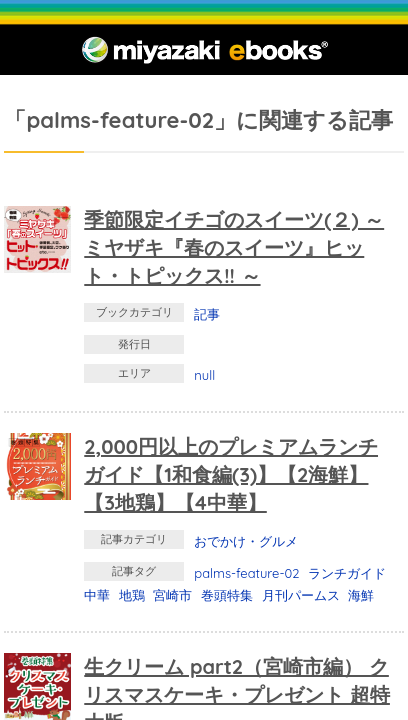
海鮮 (361, 595)
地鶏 (132, 595)
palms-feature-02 (246, 573)
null (204, 375)
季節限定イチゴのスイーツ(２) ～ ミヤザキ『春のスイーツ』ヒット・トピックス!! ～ (234, 247)
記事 (207, 314)
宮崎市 (172, 595)
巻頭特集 (227, 595)
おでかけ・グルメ (246, 541)
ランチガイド (347, 573)
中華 (97, 595)
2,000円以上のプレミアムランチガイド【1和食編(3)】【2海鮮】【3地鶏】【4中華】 (231, 474)
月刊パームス (301, 595)
